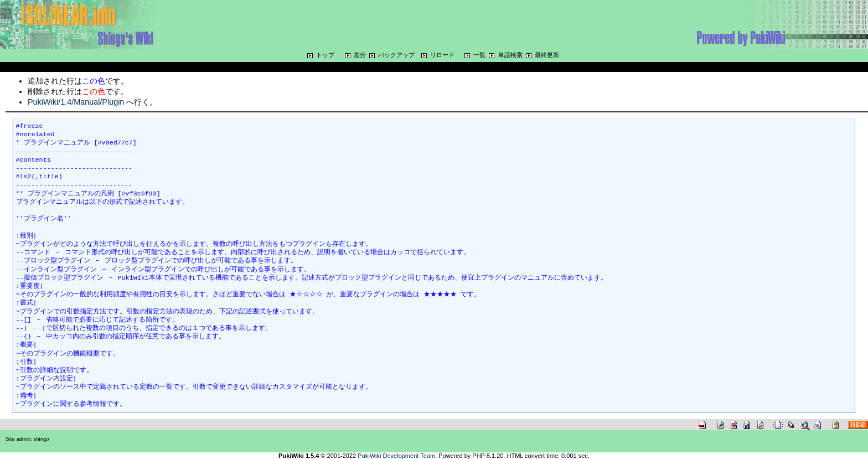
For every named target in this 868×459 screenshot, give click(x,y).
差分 (360, 55)
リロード (442, 55)
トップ (325, 55)
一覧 (479, 55)
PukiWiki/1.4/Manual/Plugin (76, 102)
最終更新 (547, 55)
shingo (42, 439)
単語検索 (510, 55)
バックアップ (396, 55)
